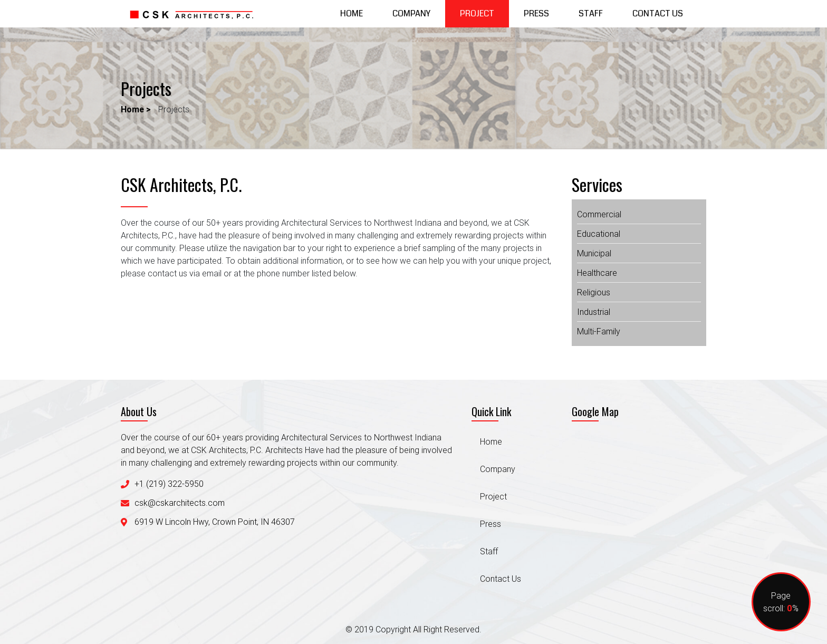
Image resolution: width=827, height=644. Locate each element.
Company (411, 13)
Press (536, 13)
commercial (599, 214)
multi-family (599, 331)
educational (599, 234)
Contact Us (658, 13)
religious (594, 292)
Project (477, 13)
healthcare (597, 273)
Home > (136, 109)
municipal (594, 253)
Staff (591, 13)
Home (359, 13)
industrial (594, 312)
